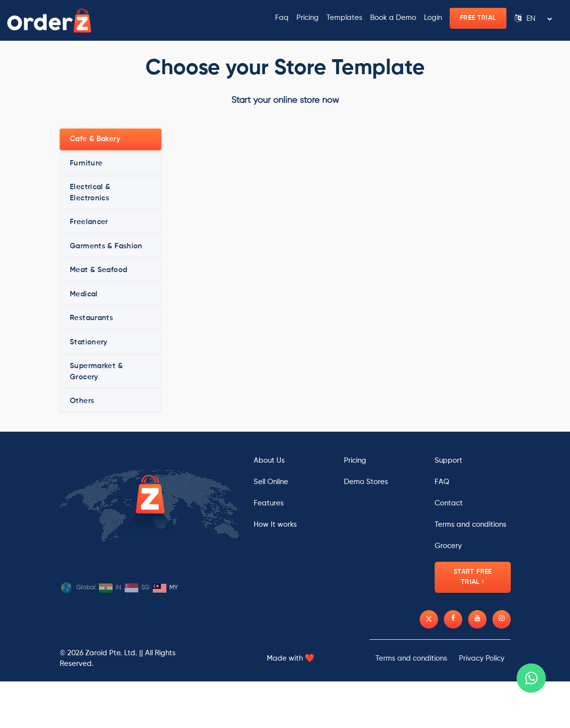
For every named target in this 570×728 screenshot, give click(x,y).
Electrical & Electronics (90, 193)
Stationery (89, 342)
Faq (282, 18)
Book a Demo (393, 18)
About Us (269, 461)
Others (82, 401)
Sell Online (271, 482)
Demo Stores (366, 482)
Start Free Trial (473, 577)
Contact (449, 503)
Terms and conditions (471, 525)
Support (448, 461)
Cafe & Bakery (95, 139)
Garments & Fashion (106, 246)
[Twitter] (429, 619)
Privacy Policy (482, 658)
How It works (275, 525)
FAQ (442, 482)
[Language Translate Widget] (539, 19)
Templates (344, 18)
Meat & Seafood (98, 270)
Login (433, 18)
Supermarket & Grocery (96, 372)
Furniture (86, 163)
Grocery (448, 546)
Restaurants (91, 318)
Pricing (308, 18)
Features (269, 503)
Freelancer (89, 222)
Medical (84, 294)
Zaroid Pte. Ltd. (111, 653)
